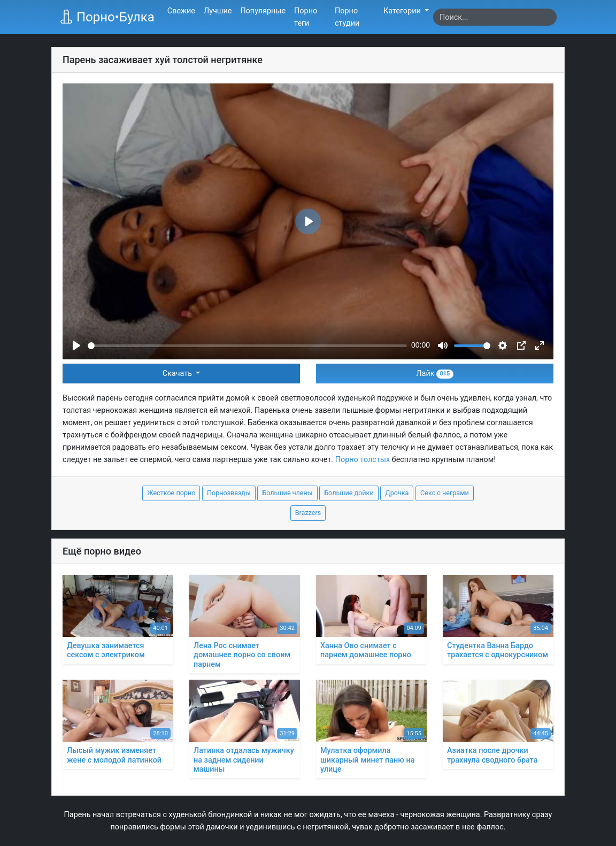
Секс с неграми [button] (445, 493)
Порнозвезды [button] (229, 493)
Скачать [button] (178, 374)
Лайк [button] (434, 374)
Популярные (263, 11)
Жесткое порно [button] (171, 493)
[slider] (247, 346)
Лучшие (218, 11)
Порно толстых (363, 460)
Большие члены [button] (287, 493)
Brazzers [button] (308, 513)
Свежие (181, 11)
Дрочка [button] (397, 493)
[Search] (495, 17)
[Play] (76, 345)
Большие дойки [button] (349, 493)
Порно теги (306, 17)
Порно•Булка (107, 17)
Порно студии (347, 17)
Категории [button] (403, 11)
